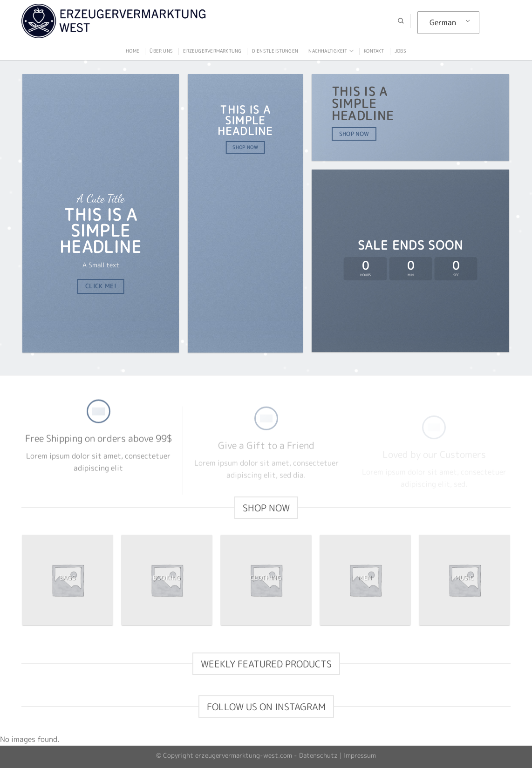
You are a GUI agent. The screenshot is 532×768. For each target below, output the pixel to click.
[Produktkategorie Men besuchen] (365, 580)
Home (133, 51)
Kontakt (374, 51)
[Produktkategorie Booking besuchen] (167, 580)
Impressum (360, 755)
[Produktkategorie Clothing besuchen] (266, 580)
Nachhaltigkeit (331, 51)
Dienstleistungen (275, 51)
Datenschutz (318, 755)
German (443, 22)
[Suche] (401, 21)
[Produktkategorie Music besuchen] (464, 580)
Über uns (161, 51)
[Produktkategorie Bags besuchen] (67, 580)
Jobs (400, 51)
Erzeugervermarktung (212, 51)
